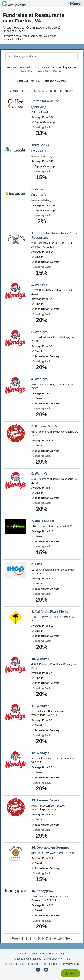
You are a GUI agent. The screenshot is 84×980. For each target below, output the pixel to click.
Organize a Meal (28, 954)
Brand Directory (53, 959)
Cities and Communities (28, 959)
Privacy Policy (71, 964)
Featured (25, 67)
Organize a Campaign (53, 954)
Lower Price (44, 71)
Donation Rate (41, 67)
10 (60, 91)
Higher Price (27, 71)
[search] (42, 56)
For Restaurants (51, 964)
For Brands (33, 964)
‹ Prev (14, 91)
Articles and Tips (14, 964)
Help (67, 959)
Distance (58, 71)
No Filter (36, 81)
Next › (69, 91)
